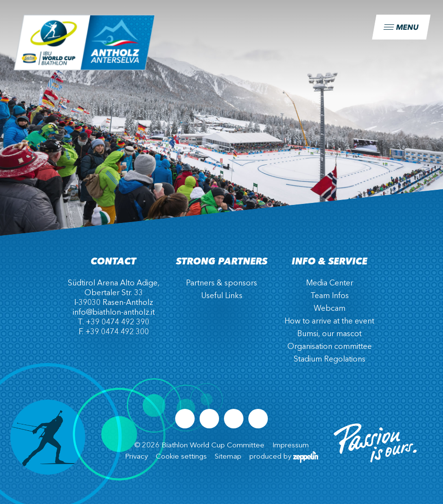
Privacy (136, 457)
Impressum (291, 446)
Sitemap (228, 457)
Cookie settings (181, 457)
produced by (284, 457)
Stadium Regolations (330, 360)
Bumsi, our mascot (329, 334)
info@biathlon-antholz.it (114, 313)
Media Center (330, 283)
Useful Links (222, 296)
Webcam (330, 309)
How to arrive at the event (329, 322)
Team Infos (330, 296)
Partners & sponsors (221, 283)
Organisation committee (330, 347)
